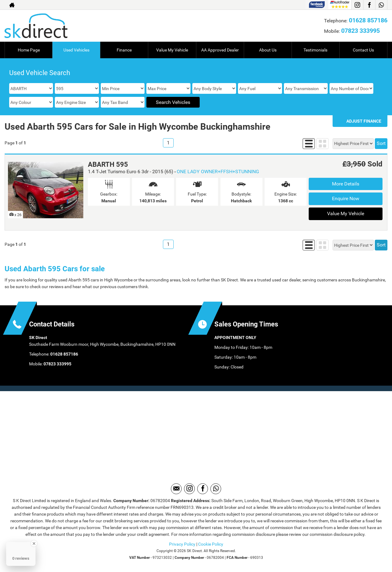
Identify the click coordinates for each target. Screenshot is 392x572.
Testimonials (315, 50)
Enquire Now (346, 198)
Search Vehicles (173, 102)
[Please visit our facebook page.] (369, 5)
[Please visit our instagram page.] (357, 5)
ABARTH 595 (108, 164)
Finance (124, 50)
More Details (346, 184)
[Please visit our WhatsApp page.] (381, 5)
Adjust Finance (364, 121)
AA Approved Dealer (220, 50)
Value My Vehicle (172, 50)
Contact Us (363, 50)
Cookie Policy (211, 544)
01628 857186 (368, 20)
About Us (268, 50)
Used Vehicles (76, 50)
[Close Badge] (34, 543)
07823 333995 (360, 31)
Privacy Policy (182, 544)
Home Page (29, 50)
